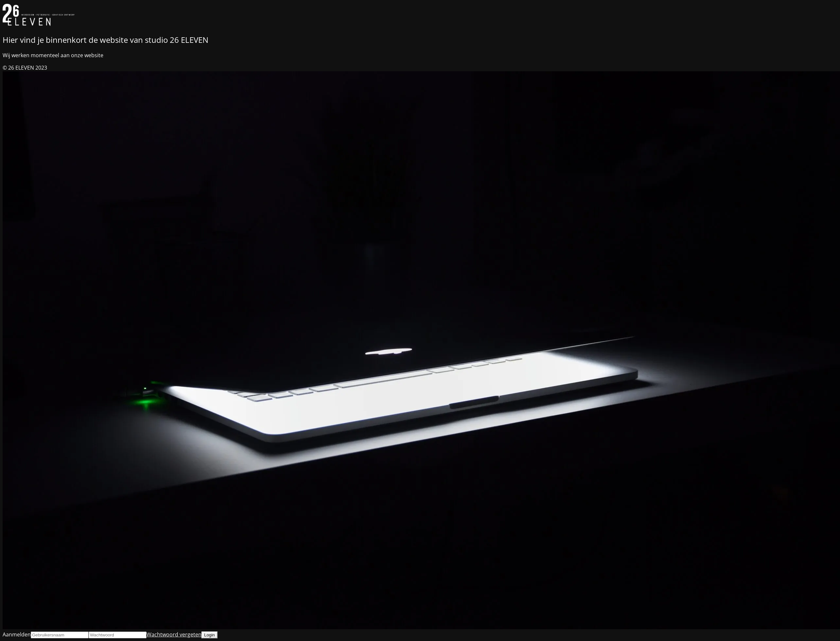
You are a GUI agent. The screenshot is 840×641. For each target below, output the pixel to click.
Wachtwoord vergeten (174, 634)
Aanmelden (17, 634)
